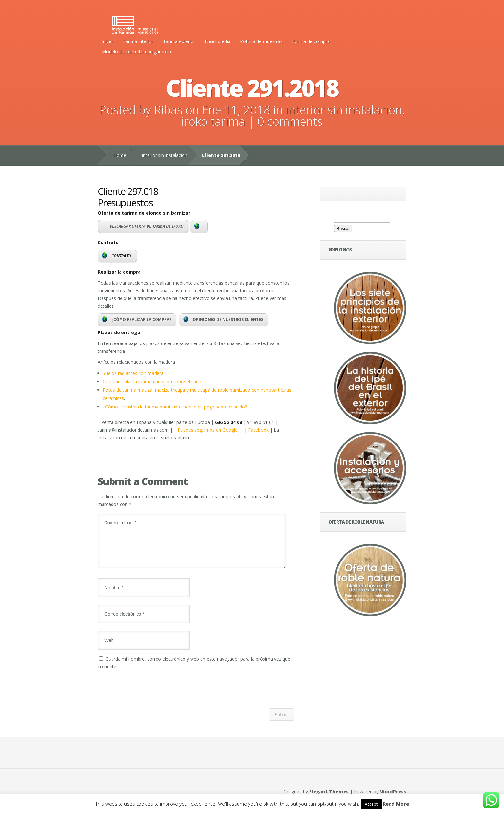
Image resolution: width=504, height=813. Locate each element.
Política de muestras (261, 41)
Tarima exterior (179, 41)
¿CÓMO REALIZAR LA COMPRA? (137, 319)
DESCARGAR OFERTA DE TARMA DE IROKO (147, 226)
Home (120, 155)
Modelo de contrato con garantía (136, 52)
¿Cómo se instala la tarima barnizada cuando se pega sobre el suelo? (175, 407)
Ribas (168, 110)
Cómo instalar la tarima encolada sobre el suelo (153, 382)
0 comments (290, 121)
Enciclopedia (218, 41)
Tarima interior (138, 41)
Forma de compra (311, 41)
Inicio (107, 41)
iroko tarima (213, 121)
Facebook (258, 430)
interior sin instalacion (344, 110)
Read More (396, 804)
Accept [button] (371, 804)
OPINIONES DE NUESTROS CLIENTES (223, 319)
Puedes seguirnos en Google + (211, 430)
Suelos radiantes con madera (133, 373)
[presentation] (147, 697)
